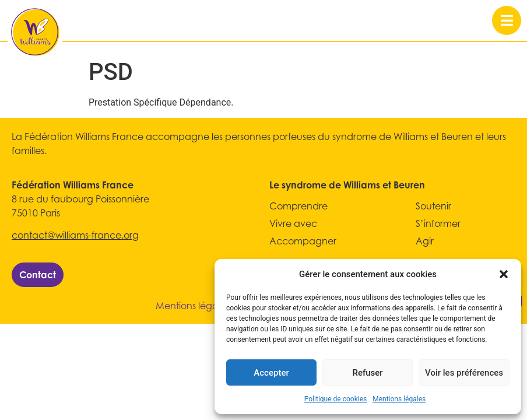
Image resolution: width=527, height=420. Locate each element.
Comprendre (298, 206)
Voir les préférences (464, 373)
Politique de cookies (335, 399)
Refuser (367, 373)
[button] (504, 274)
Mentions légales (399, 399)
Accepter (271, 373)
